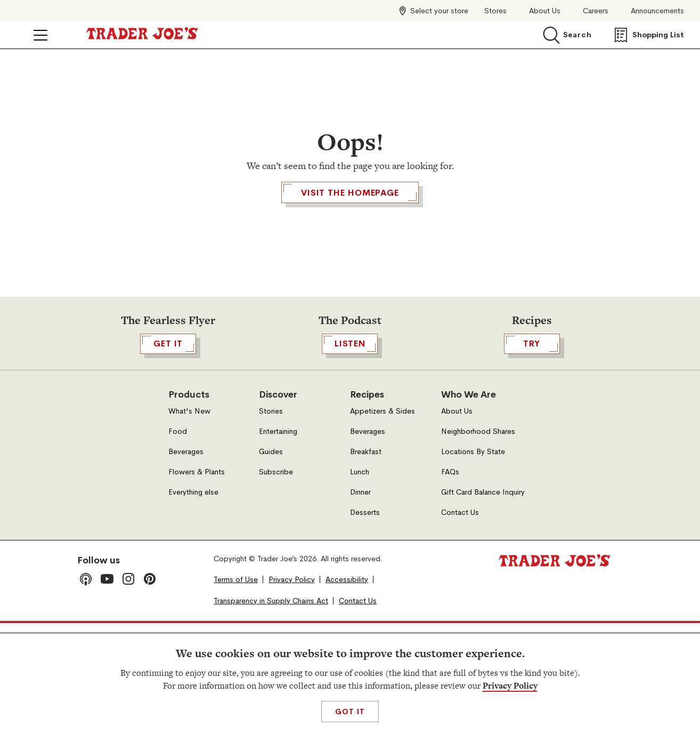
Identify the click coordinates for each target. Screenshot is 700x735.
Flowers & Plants (197, 583)
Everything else (193, 604)
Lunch (360, 583)
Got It (350, 712)
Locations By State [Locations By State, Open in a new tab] (473, 563)
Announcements (657, 11)
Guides (271, 563)
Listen (350, 455)
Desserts (365, 624)
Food (178, 543)
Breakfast (366, 563)
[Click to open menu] (40, 35)
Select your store (439, 11)
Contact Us (460, 624)
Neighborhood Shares (478, 543)
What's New (189, 523)
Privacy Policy (510, 686)
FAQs (450, 583)
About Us (545, 11)
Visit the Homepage (350, 254)
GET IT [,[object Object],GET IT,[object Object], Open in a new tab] (168, 455)
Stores (495, 11)
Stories (271, 523)
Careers (596, 11)
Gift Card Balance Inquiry (483, 604)
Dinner (360, 604)
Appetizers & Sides (382, 523)
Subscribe (276, 583)
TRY (532, 455)
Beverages (186, 563)
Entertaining (278, 543)
